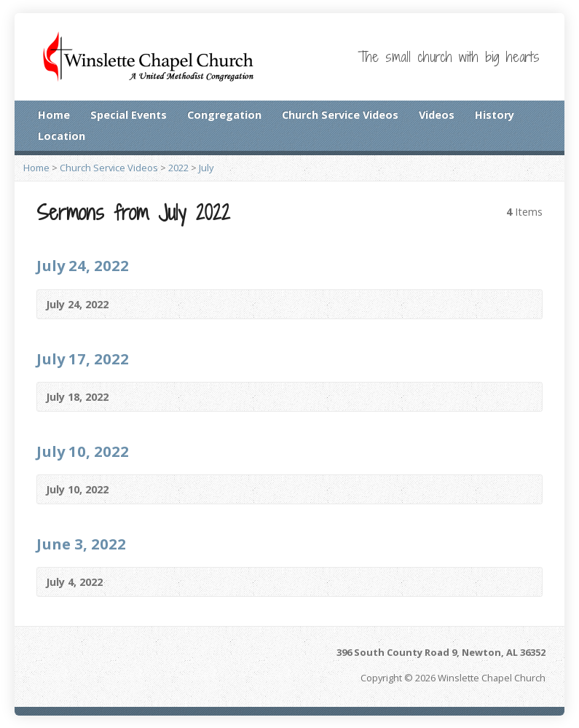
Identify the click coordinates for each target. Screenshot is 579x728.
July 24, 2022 (83, 265)
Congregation (224, 115)
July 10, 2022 (83, 451)
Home (54, 115)
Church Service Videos (340, 115)
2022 (178, 168)
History (495, 115)
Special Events (129, 115)
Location (62, 136)
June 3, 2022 (81, 544)
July (206, 168)
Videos (437, 115)
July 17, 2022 (83, 359)
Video (130, 304)
